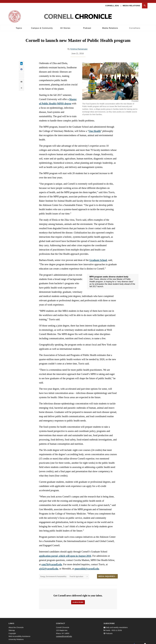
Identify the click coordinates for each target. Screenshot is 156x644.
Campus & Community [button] (42, 26)
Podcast (87, 26)
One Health (95, 129)
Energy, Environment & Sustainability (53, 574)
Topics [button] (19, 26)
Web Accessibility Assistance (19, 634)
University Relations (16, 637)
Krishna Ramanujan (79, 47)
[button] (145, 3)
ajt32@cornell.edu (49, 566)
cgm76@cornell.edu (52, 562)
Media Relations (131, 3)
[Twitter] (140, 641)
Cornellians (135, 26)
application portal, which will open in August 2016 (65, 554)
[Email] (145, 641)
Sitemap (12, 628)
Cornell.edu (112, 3)
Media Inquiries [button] (107, 574)
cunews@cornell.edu (64, 634)
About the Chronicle (16, 625)
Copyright (12, 631)
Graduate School (98, 258)
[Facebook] (134, 641)
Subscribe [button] (78, 600)
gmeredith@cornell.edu (87, 566)
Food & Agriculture (76, 574)
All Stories (65, 26)
